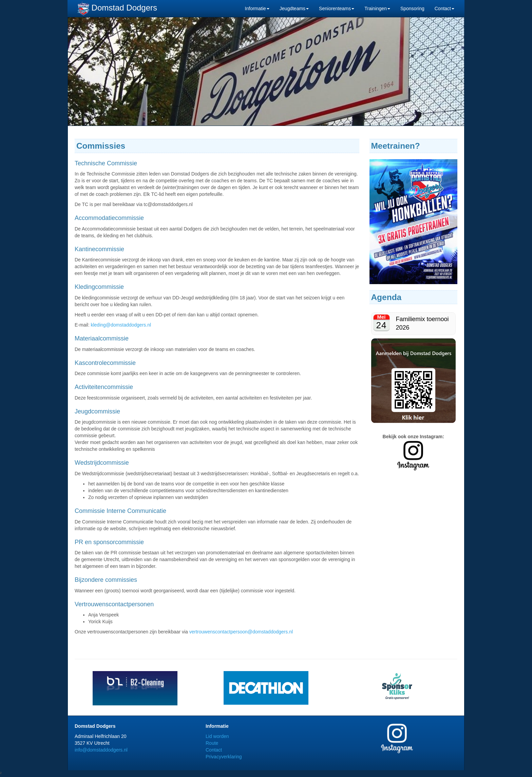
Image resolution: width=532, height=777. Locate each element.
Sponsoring (412, 8)
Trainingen (377, 8)
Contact (444, 8)
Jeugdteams (294, 8)
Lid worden (217, 736)
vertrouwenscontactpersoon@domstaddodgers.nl (241, 632)
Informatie (257, 8)
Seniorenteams (337, 8)
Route (212, 743)
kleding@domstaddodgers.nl (121, 325)
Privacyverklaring (224, 757)
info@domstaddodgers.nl (101, 750)
